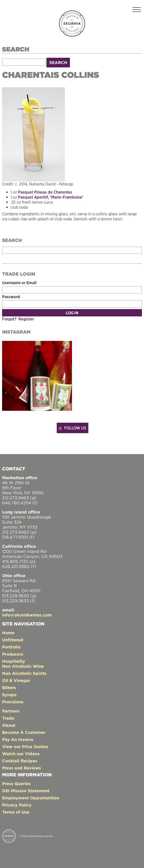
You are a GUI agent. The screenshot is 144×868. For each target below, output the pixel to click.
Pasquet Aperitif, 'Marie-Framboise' (51, 197)
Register (26, 319)
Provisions (13, 702)
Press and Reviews (22, 768)
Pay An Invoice (18, 739)
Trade (8, 718)
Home (8, 633)
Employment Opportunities (31, 798)
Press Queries (16, 784)
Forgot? (9, 319)
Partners (11, 711)
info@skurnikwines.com (27, 615)
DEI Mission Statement (26, 791)
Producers (13, 654)
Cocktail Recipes (20, 761)
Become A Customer (24, 732)
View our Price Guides (25, 747)
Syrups (9, 695)
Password (11, 297)
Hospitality (14, 661)
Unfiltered (13, 640)
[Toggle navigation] (137, 10)
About (9, 725)
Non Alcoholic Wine (23, 666)
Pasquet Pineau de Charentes (45, 192)
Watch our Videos (21, 754)
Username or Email (19, 283)
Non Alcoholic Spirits (24, 673)
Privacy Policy (17, 805)
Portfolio (11, 647)
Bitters (9, 688)
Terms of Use (16, 812)
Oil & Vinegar (16, 680)
